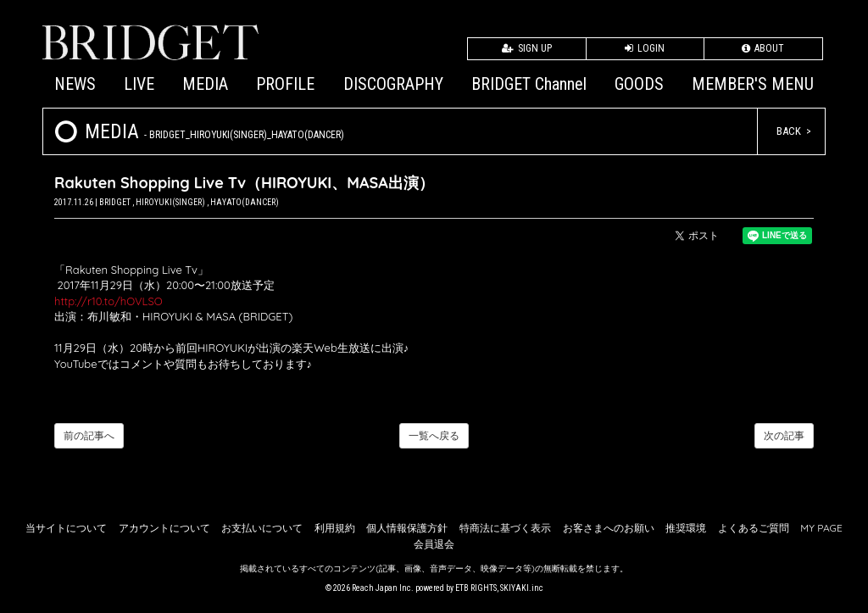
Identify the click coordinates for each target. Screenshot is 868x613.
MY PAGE (821, 528)
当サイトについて (66, 528)
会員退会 (434, 544)
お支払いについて (262, 528)
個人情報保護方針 (407, 528)
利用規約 (335, 528)
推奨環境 (686, 528)
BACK (789, 131)
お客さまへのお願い (609, 528)
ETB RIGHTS (476, 588)
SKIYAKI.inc (522, 588)
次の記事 (784, 435)
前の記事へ (89, 435)
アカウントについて (164, 528)
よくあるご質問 (754, 528)
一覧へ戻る (434, 435)
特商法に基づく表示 (505, 528)
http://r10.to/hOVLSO (108, 301)
